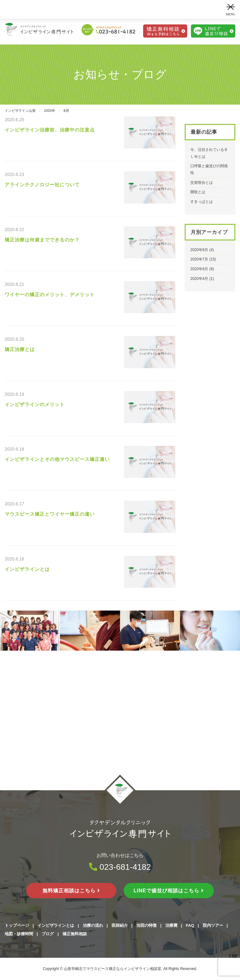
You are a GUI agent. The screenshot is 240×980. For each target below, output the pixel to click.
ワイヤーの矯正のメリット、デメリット (50, 294)
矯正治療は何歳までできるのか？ (42, 240)
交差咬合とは (202, 183)
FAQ (190, 925)
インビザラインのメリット (35, 404)
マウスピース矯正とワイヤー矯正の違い (50, 514)
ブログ (48, 934)
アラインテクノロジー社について (42, 185)
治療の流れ (93, 925)
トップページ (17, 925)
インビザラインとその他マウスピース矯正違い (57, 459)
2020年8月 (199, 250)
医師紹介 (120, 925)
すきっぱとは (202, 202)
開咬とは (198, 192)
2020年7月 (199, 259)
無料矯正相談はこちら (71, 891)
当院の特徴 (146, 925)
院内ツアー (213, 925)
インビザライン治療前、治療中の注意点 (50, 130)
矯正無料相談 (75, 934)
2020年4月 (199, 279)
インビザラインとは (27, 569)
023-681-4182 (120, 867)
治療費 (171, 925)
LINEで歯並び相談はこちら (169, 891)
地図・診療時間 (19, 934)
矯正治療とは (20, 349)
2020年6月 (199, 269)
